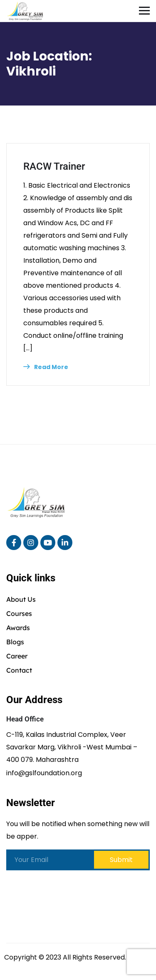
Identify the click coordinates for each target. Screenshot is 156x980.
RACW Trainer (54, 166)
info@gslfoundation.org (44, 773)
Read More (46, 367)
